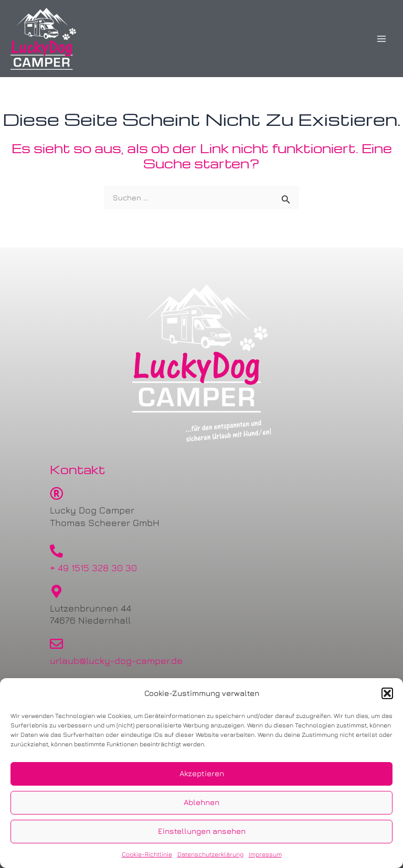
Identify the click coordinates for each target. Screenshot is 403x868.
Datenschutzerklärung (210, 854)
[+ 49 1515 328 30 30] (56, 551)
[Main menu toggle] (381, 39)
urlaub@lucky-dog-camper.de (116, 661)
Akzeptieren (202, 773)
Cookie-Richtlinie (147, 854)
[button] (387, 693)
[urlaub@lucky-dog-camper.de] (56, 644)
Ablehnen (201, 802)
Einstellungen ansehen (202, 831)
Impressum (265, 854)
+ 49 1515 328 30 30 (93, 568)
